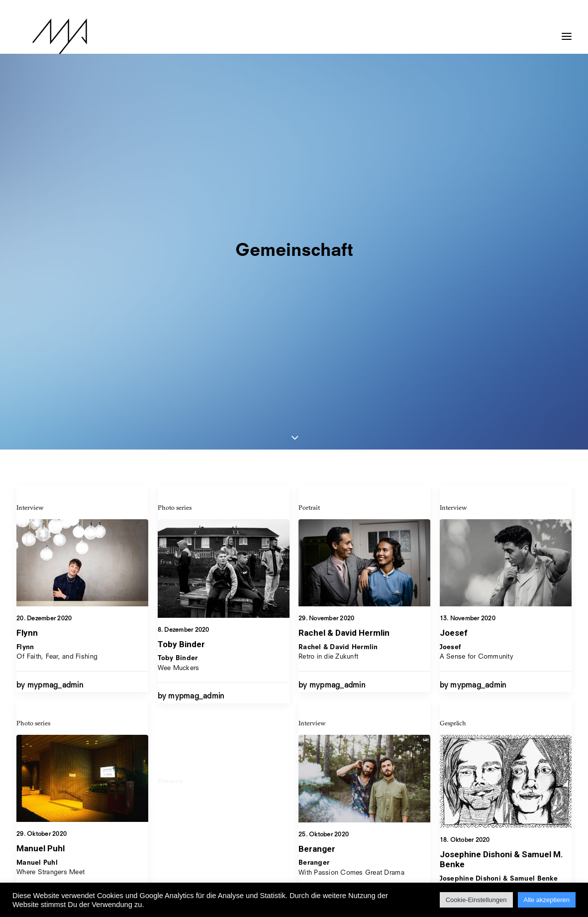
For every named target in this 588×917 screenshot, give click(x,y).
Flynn (27, 353)
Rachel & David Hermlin (344, 354)
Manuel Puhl (41, 605)
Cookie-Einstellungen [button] (476, 900)
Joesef (454, 362)
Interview (30, 228)
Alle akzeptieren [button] (547, 900)
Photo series (175, 228)
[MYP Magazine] (44, 36)
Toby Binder (181, 365)
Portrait (309, 228)
